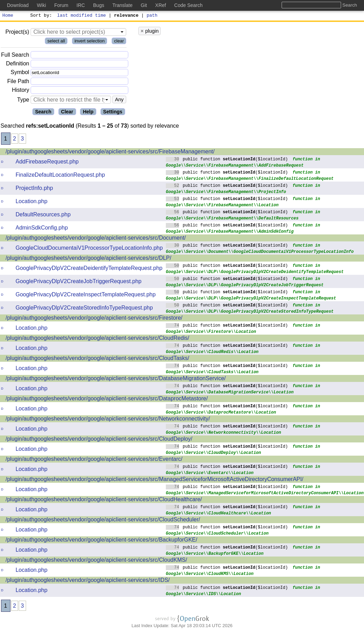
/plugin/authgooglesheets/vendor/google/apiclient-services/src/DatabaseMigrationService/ (116, 379)
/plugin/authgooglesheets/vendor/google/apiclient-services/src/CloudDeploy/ (99, 440)
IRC (81, 5)
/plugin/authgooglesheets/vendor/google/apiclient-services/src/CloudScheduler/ (103, 521)
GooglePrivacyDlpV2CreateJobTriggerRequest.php (79, 282)
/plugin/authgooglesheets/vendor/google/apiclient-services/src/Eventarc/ (94, 460)
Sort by (40, 16)
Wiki (41, 5)
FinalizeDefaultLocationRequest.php (60, 176)
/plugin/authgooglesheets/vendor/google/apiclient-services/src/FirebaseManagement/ (110, 153)
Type (23, 101)
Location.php (32, 202)
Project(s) (17, 33)
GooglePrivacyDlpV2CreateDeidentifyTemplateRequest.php (89, 269)
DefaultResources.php (43, 215)
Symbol (20, 74)
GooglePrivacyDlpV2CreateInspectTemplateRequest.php (86, 295)
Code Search (188, 5)
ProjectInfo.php (34, 189)
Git (144, 5)
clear (119, 42)
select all (56, 42)
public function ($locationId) (227, 160)
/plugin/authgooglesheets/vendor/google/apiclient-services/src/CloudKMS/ (96, 561)
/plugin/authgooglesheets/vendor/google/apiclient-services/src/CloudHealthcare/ (104, 500)
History (21, 91)
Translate (122, 5)
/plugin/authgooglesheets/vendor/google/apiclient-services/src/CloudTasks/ (97, 359)
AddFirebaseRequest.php (47, 163)
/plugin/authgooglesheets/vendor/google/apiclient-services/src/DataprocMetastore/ (107, 399)
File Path (18, 82)
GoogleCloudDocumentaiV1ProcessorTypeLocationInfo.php (89, 249)
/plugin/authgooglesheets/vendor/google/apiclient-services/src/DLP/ (88, 259)
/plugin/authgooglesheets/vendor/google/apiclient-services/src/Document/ (96, 239)
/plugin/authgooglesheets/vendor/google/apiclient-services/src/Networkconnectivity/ (108, 420)
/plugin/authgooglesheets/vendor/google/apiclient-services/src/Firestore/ (94, 319)
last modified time (82, 16)
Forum (61, 5)
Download (18, 5)
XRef (160, 5)
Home (8, 16)
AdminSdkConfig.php (42, 229)
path (152, 16)
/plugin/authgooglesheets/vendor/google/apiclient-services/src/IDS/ (88, 581)
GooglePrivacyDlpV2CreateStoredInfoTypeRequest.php (84, 309)
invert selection (90, 42)
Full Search (15, 56)
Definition (18, 65)
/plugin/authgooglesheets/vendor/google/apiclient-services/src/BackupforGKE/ (101, 541)
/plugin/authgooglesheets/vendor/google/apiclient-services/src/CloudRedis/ (97, 339)
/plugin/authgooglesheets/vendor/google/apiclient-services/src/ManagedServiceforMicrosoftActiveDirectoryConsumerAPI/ (154, 480)
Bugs (99, 5)
